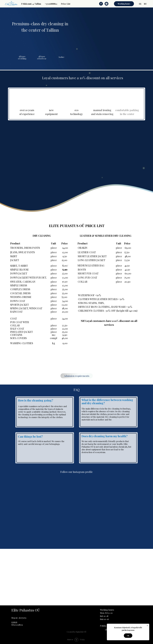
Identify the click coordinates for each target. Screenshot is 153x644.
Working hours (124, 4)
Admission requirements (77, 376)
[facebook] (101, 4)
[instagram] (106, 4)
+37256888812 (51, 4)
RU (145, 4)
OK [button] (128, 636)
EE (140, 4)
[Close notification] (147, 626)
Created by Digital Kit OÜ (76, 632)
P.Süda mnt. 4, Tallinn (31, 4)
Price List (66, 4)
